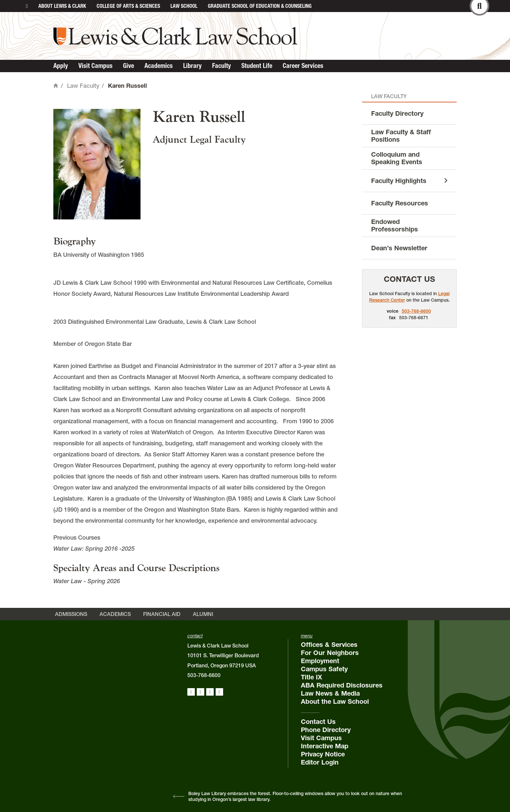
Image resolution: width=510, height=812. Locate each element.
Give (128, 66)
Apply (61, 66)
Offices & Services (329, 645)
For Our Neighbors (330, 653)
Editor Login (320, 762)
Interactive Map (325, 746)
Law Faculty (83, 86)
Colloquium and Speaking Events (397, 158)
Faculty (221, 66)
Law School (184, 6)
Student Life (257, 66)
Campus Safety (324, 669)
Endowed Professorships (395, 225)
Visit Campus (95, 66)
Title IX (311, 677)
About (62, 6)
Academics (159, 66)
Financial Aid (162, 614)
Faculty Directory (397, 113)
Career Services (303, 66)
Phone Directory (326, 730)
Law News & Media (330, 693)
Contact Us (409, 279)
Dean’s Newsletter (399, 248)
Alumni (203, 614)
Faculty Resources (400, 203)
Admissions (71, 614)
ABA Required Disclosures (342, 685)
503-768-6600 (416, 311)
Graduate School (260, 6)
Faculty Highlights (399, 181)
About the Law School (335, 701)
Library (192, 66)
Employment (320, 661)
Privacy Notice (323, 754)
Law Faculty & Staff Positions (401, 136)
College (128, 6)
